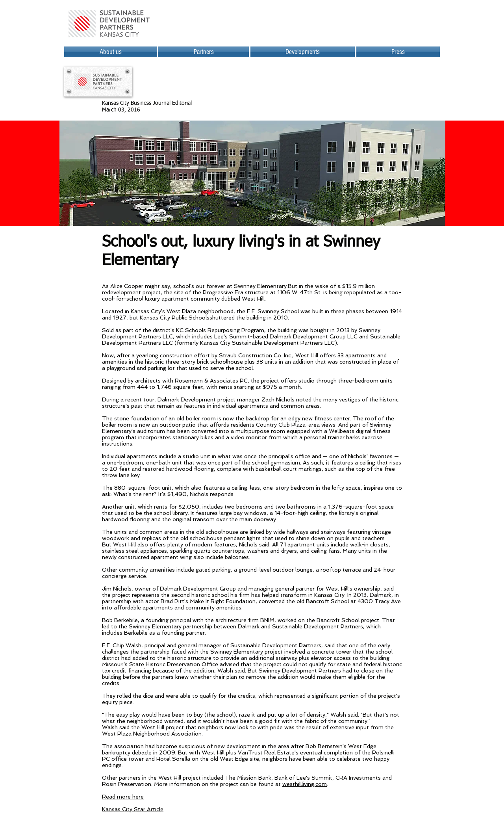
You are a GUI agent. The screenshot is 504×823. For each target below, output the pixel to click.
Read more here (123, 797)
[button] (303, 52)
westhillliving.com (305, 784)
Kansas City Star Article (133, 809)
